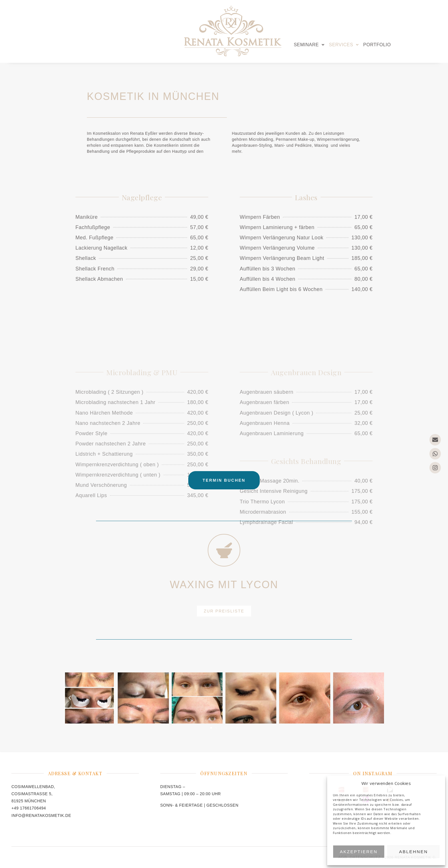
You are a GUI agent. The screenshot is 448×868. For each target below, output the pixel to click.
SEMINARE (309, 45)
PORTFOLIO (377, 45)
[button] (309, 45)
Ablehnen (414, 852)
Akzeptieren (359, 852)
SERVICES (344, 45)
